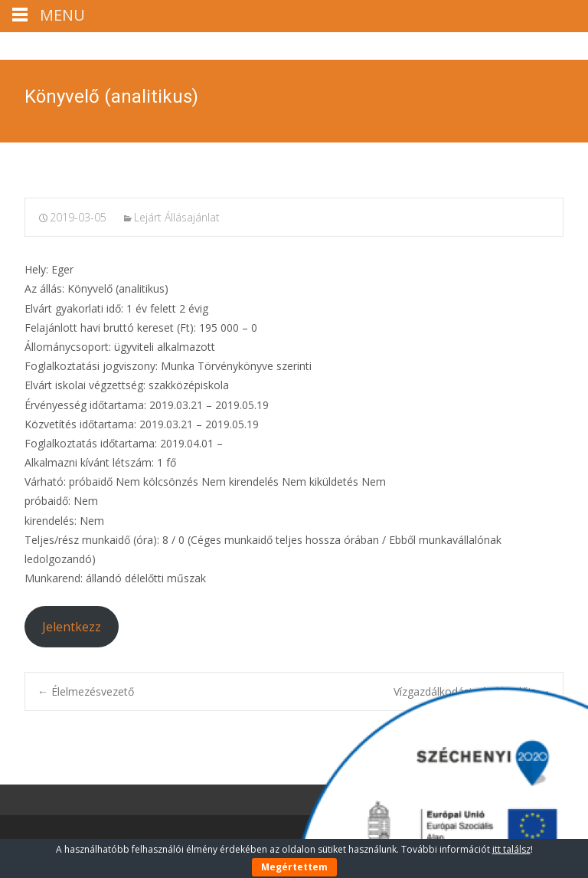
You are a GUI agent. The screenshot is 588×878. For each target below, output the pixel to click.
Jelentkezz (72, 627)
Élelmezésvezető (86, 691)
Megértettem (294, 867)
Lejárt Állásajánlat (177, 217)
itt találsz (511, 849)
